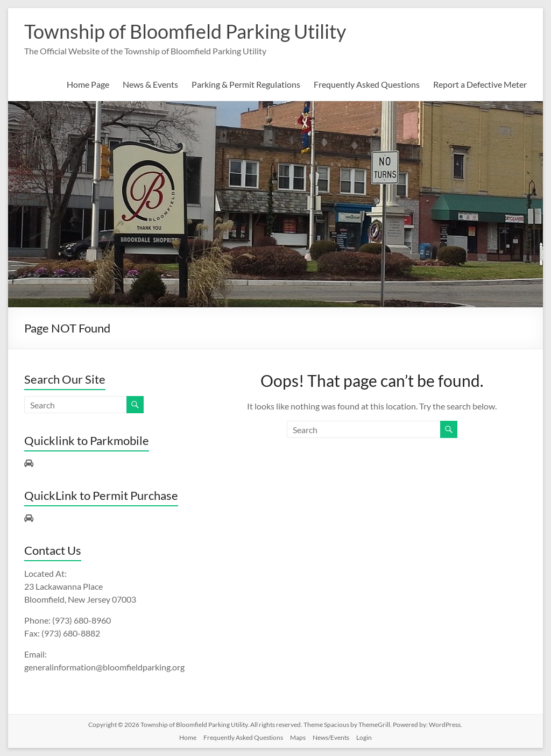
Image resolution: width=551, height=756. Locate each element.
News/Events (331, 737)
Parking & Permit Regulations (246, 84)
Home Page (88, 84)
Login (364, 737)
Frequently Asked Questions (367, 84)
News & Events (150, 84)
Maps (298, 737)
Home (188, 737)
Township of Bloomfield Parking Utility (185, 31)
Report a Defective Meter (480, 84)
